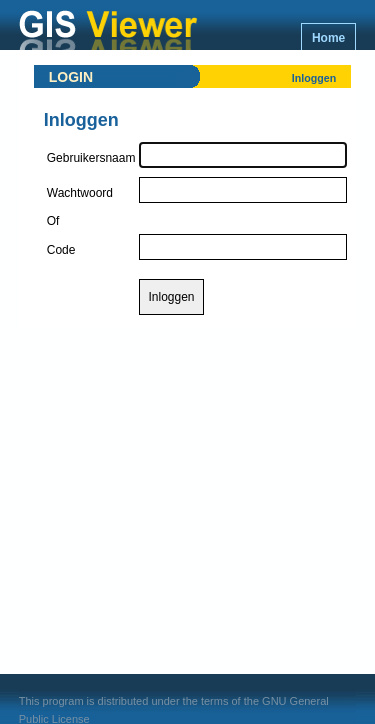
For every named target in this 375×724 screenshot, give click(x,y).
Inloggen (314, 78)
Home (328, 38)
